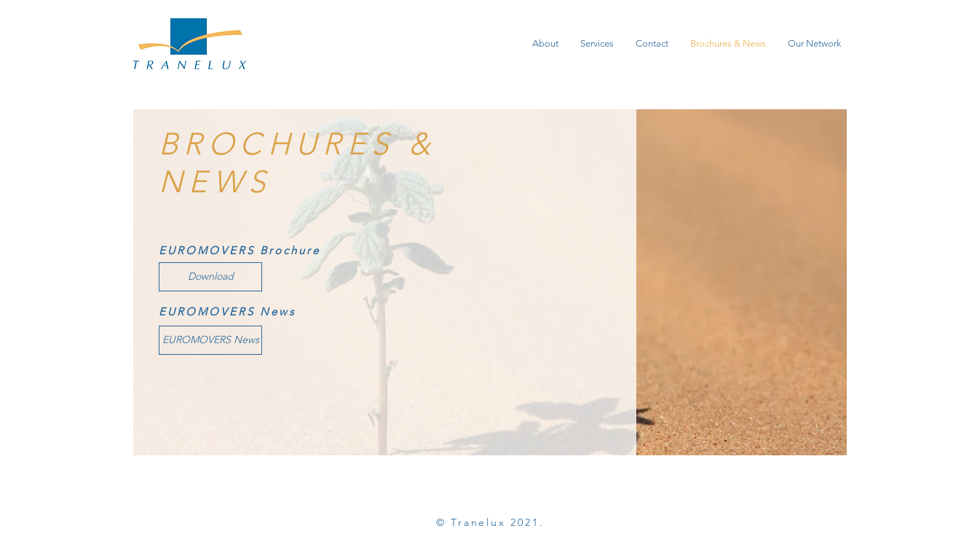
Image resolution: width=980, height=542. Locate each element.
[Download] (210, 277)
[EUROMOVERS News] (210, 340)
